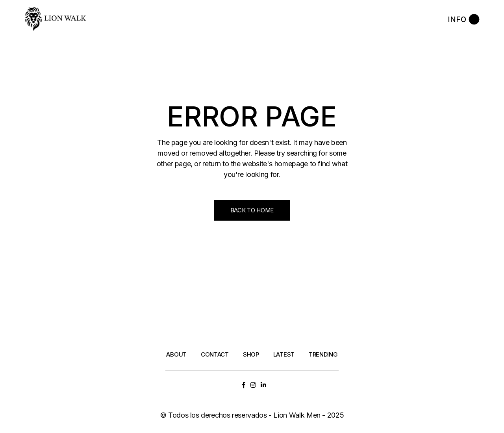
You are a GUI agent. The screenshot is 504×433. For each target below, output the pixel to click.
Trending (323, 354)
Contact (215, 354)
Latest (284, 354)
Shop (251, 354)
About (176, 354)
